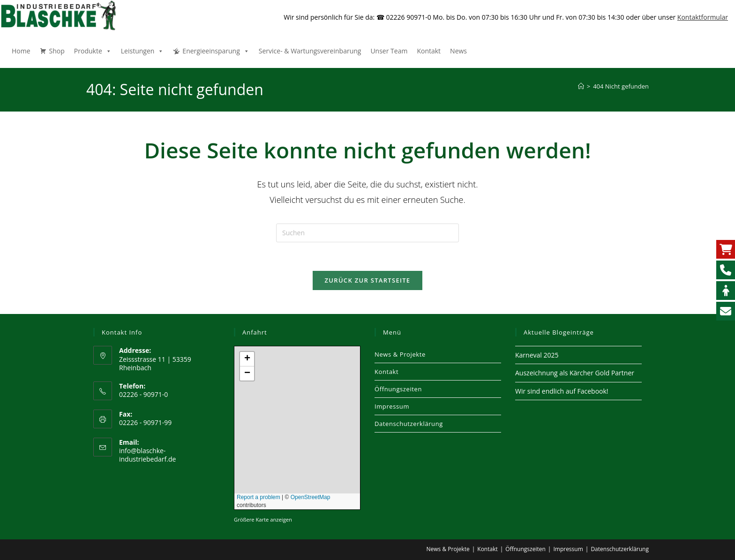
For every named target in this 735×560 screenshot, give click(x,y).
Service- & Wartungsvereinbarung (310, 51)
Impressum (392, 406)
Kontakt (429, 51)
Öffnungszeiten (398, 389)
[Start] (581, 86)
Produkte (93, 51)
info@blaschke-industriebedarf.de (147, 455)
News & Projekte (400, 354)
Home (21, 51)
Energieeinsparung (216, 51)
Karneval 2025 (537, 355)
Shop (57, 51)
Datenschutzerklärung (409, 424)
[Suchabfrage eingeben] (367, 233)
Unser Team (389, 51)
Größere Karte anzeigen (263, 519)
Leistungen (142, 51)
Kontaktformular (703, 17)
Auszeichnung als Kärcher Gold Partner (575, 373)
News (458, 51)
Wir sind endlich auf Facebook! (562, 391)
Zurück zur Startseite (368, 280)
